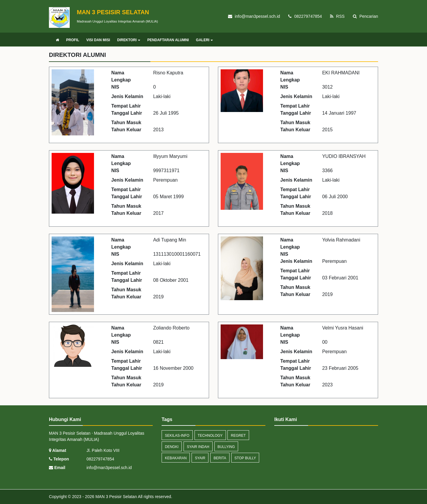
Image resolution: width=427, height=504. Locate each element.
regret (238, 436)
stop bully (245, 458)
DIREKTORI (129, 40)
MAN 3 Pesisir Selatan (116, 497)
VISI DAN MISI (98, 40)
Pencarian (365, 16)
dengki (172, 447)
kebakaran (176, 458)
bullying (226, 447)
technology (210, 436)
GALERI (204, 40)
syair (200, 458)
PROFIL (73, 40)
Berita (220, 458)
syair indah (198, 447)
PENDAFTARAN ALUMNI (168, 40)
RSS (337, 16)
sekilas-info (177, 436)
